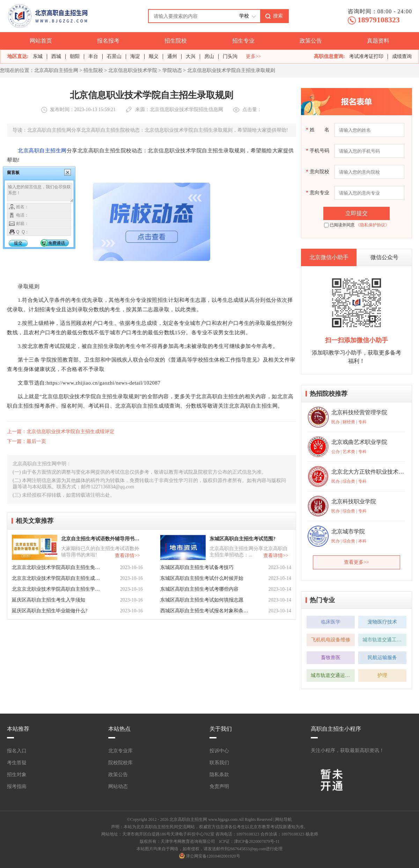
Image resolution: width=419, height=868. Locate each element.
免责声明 (219, 786)
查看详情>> (127, 556)
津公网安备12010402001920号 (213, 856)
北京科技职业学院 (354, 501)
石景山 (114, 56)
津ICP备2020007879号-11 (257, 841)
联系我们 (219, 763)
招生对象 (17, 775)
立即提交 (356, 213)
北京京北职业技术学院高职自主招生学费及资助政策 (57, 589)
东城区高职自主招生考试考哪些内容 (199, 589)
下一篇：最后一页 (27, 441)
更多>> (253, 57)
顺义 (154, 56)
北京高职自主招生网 (56, 70)
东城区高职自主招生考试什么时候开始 (202, 578)
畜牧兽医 (331, 658)
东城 (38, 56)
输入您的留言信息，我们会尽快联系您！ (40, 193)
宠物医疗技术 (382, 622)
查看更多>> (356, 562)
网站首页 (41, 41)
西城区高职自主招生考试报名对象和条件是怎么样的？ (205, 611)
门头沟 (230, 56)
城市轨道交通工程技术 (384, 640)
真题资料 (378, 41)
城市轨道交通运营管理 (333, 675)
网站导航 (284, 819)
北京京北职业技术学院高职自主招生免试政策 (57, 567)
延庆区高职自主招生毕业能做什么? (50, 611)
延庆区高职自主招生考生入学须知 (49, 600)
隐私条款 (219, 775)
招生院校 (176, 41)
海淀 (135, 56)
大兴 (191, 56)
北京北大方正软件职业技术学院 (368, 472)
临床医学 (331, 622)
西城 (56, 56)
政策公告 (311, 41)
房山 (209, 56)
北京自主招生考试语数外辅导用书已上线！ (101, 539)
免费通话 (57, 243)
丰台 (93, 56)
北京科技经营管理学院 (359, 412)
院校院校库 (120, 763)
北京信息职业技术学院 (133, 70)
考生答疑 (17, 763)
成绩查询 (402, 56)
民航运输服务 (382, 658)
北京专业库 (120, 751)
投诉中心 (219, 751)
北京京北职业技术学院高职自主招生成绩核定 (57, 578)
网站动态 (118, 786)
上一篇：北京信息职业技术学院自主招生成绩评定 (61, 432)
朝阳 (75, 56)
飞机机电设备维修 (331, 640)
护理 (382, 675)
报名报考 (108, 41)
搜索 (278, 16)
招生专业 (243, 41)
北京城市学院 (348, 531)
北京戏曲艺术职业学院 (359, 442)
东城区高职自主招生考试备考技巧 (197, 567)
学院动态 (172, 70)
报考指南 (17, 786)
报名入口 (17, 751)
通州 (172, 56)
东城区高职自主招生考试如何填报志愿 (202, 600)
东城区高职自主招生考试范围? (242, 539)
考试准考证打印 (366, 56)
